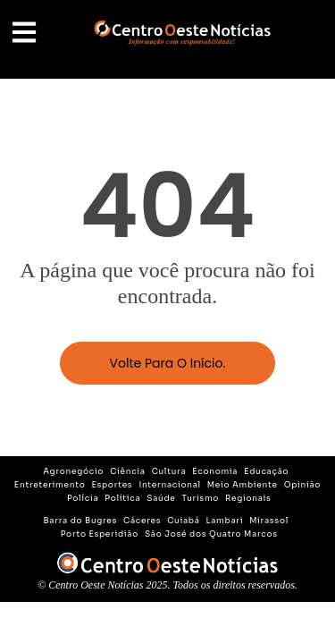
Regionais (248, 498)
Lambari (225, 521)
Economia (215, 471)
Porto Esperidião (100, 534)
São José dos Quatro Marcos (211, 534)
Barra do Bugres (81, 521)
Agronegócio (73, 471)
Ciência (128, 471)
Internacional (169, 485)
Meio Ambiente (243, 485)
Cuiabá (183, 521)
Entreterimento (50, 485)
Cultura (169, 471)
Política (122, 498)
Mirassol (269, 521)
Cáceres (142, 521)
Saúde (161, 498)
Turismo (201, 498)
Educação (266, 471)
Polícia (83, 498)
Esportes (112, 485)
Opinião (302, 485)
